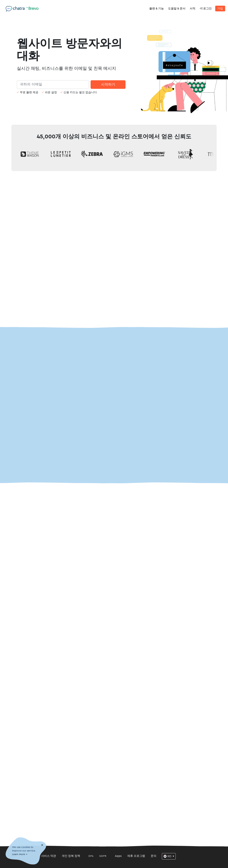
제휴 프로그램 (136, 856)
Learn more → (20, 854)
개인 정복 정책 (71, 856)
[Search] (53, 85)
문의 (154, 856)
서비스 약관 (49, 856)
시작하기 (108, 85)
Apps (118, 856)
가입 (220, 9)
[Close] (42, 845)
